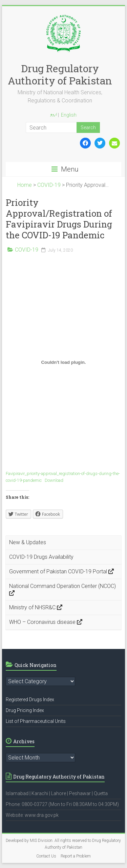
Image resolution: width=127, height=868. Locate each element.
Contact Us (46, 856)
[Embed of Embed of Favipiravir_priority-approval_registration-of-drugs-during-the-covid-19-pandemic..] (64, 362)
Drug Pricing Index (25, 710)
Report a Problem (76, 856)
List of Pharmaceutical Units (36, 721)
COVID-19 (27, 250)
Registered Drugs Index (30, 699)
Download (54, 480)
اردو (54, 115)
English (69, 115)
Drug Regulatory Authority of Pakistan (60, 74)
